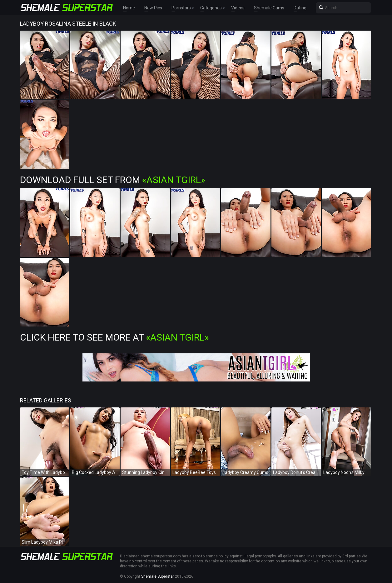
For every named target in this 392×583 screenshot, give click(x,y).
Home (129, 8)
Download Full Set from (113, 180)
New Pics (153, 8)
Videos (238, 8)
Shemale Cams (269, 8)
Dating (300, 8)
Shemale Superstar (158, 576)
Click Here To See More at (114, 337)
